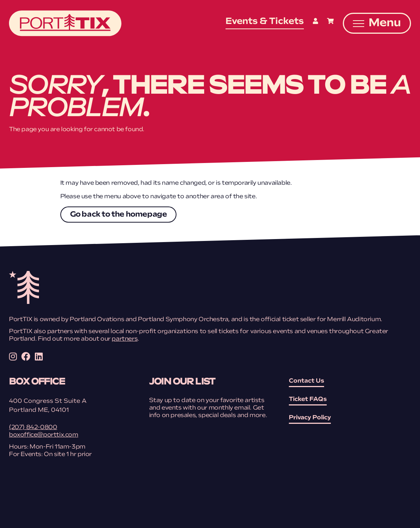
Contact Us (306, 381)
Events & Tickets (265, 22)
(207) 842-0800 (33, 428)
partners (125, 339)
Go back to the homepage (119, 215)
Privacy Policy (310, 418)
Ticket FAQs (308, 399)
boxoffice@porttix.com (44, 435)
